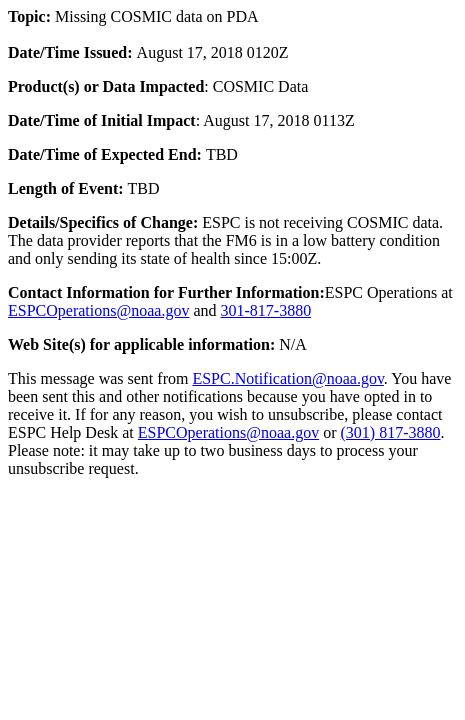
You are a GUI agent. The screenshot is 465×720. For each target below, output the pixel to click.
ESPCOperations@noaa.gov (98, 310)
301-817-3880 (266, 310)
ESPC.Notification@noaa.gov (287, 378)
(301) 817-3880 (391, 432)
